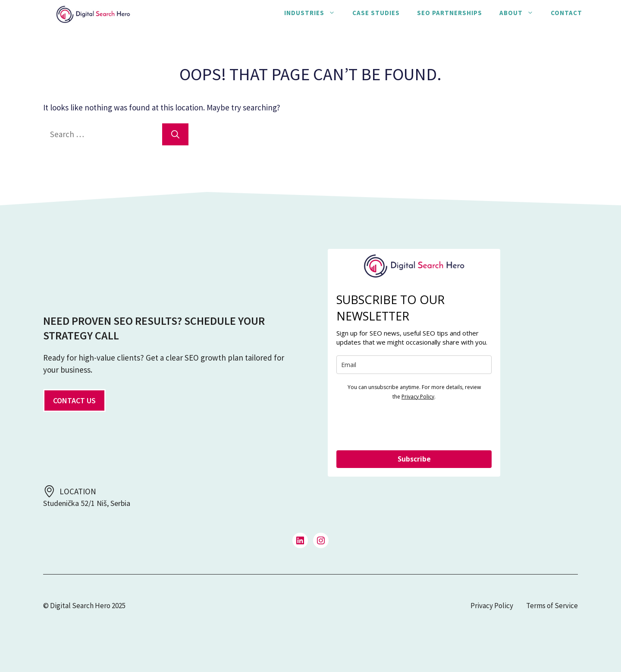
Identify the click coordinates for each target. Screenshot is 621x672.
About (521, 13)
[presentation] (402, 425)
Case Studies (376, 13)
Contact (566, 13)
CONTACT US (74, 400)
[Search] (175, 134)
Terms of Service (552, 606)
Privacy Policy (418, 397)
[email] (414, 365)
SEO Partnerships (450, 13)
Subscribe (414, 459)
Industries (314, 13)
